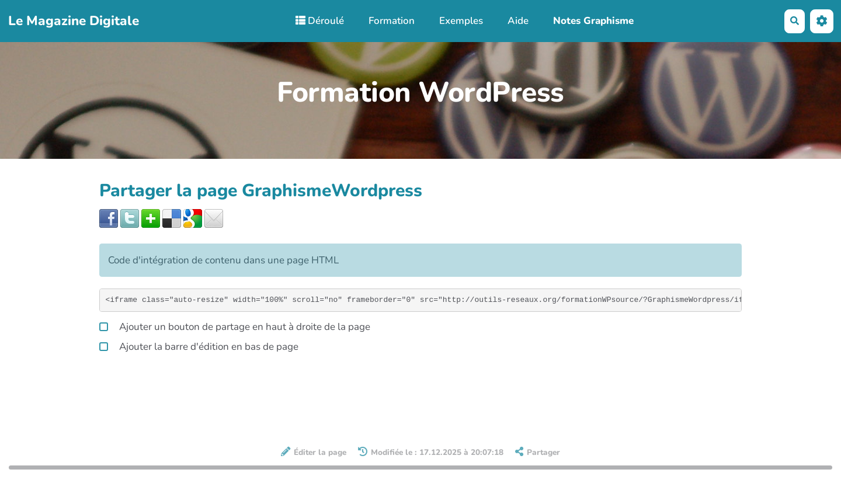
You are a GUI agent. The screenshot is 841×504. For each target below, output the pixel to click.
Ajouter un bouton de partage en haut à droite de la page (235, 326)
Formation (392, 21)
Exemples (461, 21)
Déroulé (320, 21)
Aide (518, 21)
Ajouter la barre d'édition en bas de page (199, 345)
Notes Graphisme (593, 21)
